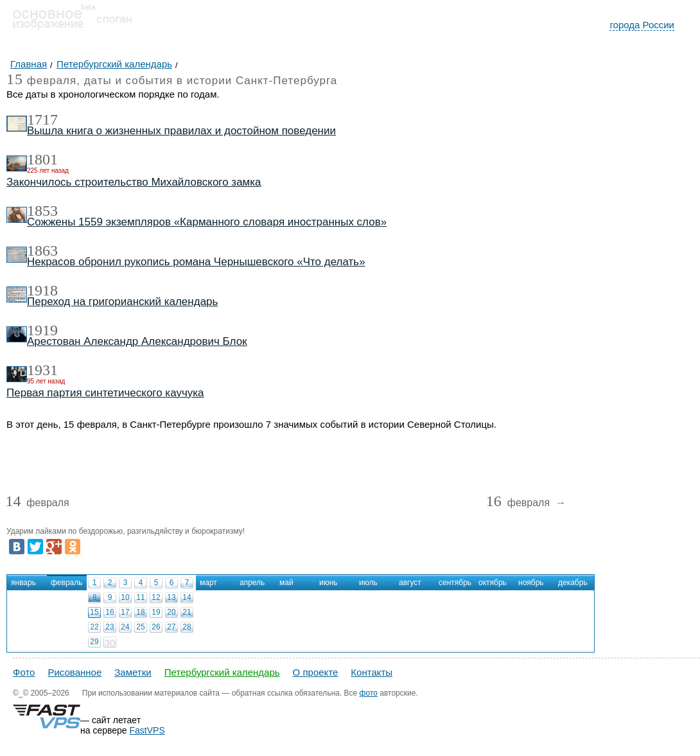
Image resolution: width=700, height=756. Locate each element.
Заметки (133, 672)
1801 (42, 159)
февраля (37, 503)
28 (187, 627)
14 (187, 597)
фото (369, 693)
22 (94, 627)
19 (156, 612)
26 (156, 627)
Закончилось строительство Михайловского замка (134, 182)
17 (125, 612)
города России (642, 25)
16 (109, 612)
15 (94, 612)
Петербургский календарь (222, 672)
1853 (42, 211)
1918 (42, 290)
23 (109, 627)
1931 (42, 370)
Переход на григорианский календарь (122, 302)
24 (125, 627)
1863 (42, 251)
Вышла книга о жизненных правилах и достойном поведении (181, 131)
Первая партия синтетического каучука (105, 393)
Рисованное (74, 672)
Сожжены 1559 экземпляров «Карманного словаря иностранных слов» (207, 222)
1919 (42, 330)
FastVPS (147, 730)
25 (140, 627)
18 (140, 612)
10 (125, 597)
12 (156, 597)
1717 (42, 119)
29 (94, 642)
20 (171, 612)
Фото (24, 672)
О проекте (316, 672)
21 (187, 612)
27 (171, 627)
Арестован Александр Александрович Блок (137, 341)
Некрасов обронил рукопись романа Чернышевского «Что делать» (196, 262)
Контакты (372, 672)
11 (140, 597)
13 (171, 597)
